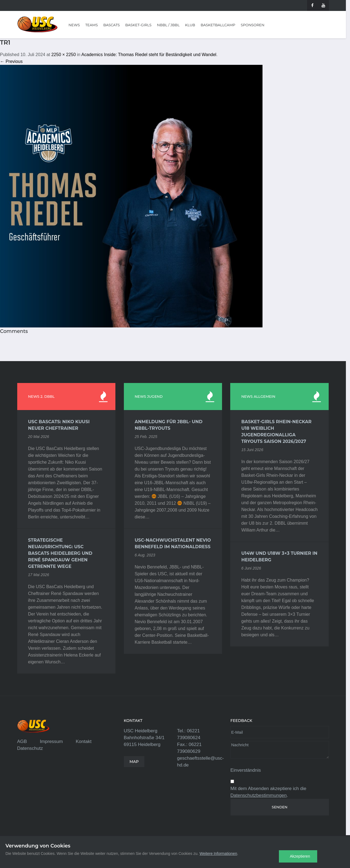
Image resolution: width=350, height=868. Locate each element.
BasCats (112, 25)
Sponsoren (252, 25)
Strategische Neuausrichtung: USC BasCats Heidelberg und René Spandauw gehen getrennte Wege (60, 553)
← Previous (11, 61)
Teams (92, 25)
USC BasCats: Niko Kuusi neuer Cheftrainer (59, 425)
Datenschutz (30, 748)
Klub (190, 25)
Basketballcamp (218, 25)
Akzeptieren (300, 856)
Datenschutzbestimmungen (259, 795)
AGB (22, 741)
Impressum (51, 741)
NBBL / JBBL (168, 25)
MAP (134, 762)
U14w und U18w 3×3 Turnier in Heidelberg (279, 557)
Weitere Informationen (218, 854)
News (74, 25)
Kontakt (84, 741)
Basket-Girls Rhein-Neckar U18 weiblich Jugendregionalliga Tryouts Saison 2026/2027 (276, 432)
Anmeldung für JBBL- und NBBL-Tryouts (169, 425)
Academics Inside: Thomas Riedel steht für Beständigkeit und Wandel (149, 55)
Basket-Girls (138, 25)
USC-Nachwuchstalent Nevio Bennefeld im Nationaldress (173, 543)
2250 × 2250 (64, 55)
